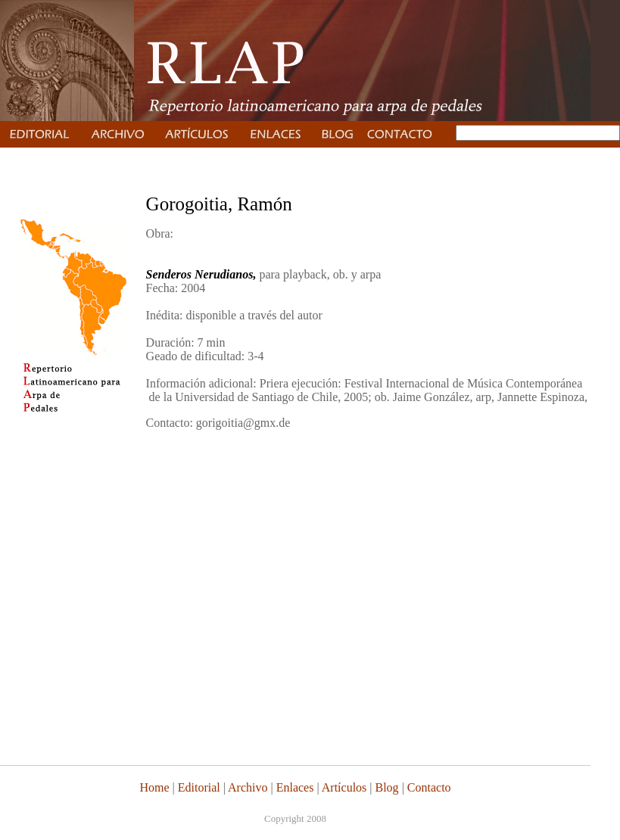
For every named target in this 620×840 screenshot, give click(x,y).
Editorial (198, 787)
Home (154, 787)
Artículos (344, 787)
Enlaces (295, 787)
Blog (387, 787)
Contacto (429, 787)
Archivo (248, 787)
